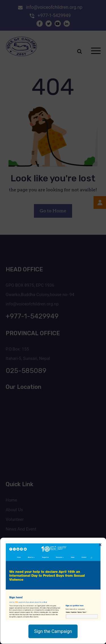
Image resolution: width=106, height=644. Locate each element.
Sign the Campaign (53, 631)
